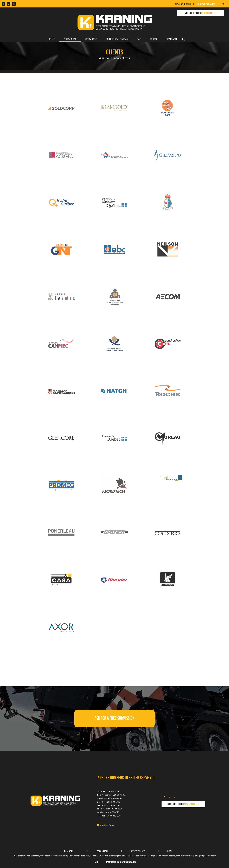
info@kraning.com (108, 825)
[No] (225, 860)
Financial (69, 851)
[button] (114, 719)
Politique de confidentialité (121, 862)
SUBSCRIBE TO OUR (198, 13)
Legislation (102, 851)
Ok (96, 862)
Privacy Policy (137, 851)
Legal (169, 851)
